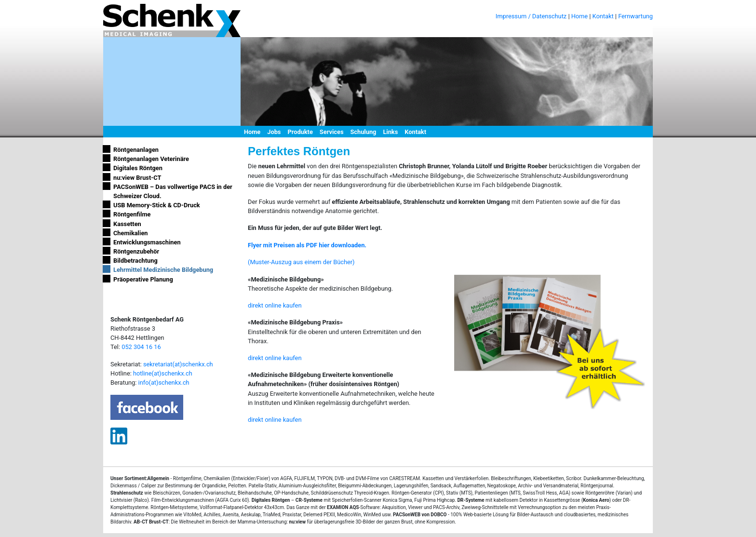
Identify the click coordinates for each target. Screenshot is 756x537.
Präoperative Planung (143, 279)
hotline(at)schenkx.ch (163, 373)
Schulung (363, 132)
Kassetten (127, 224)
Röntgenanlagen (136, 150)
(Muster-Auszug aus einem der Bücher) (301, 262)
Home (580, 16)
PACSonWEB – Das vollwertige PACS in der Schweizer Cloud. (173, 191)
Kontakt (603, 16)
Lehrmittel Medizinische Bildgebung (163, 270)
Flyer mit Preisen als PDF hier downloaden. (307, 245)
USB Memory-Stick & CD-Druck (157, 205)
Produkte (300, 132)
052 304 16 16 (141, 347)
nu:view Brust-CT (137, 178)
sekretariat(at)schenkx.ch (178, 364)
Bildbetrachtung (135, 261)
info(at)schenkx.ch (164, 383)
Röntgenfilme (132, 214)
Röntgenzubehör (136, 251)
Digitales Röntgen (138, 168)
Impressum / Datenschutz (531, 16)
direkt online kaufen (275, 305)
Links (390, 132)
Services (332, 132)
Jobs (274, 132)
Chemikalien (130, 233)
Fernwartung (635, 16)
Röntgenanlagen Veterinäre (151, 159)
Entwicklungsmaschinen (147, 242)
